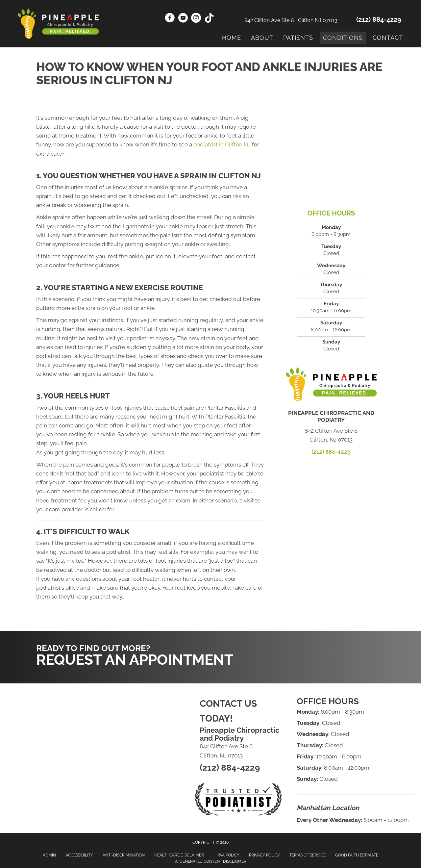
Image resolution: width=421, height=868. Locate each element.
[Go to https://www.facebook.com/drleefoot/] (170, 19)
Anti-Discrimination (124, 855)
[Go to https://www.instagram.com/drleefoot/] (196, 19)
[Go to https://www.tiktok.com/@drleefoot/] (209, 18)
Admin (49, 855)
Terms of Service (308, 855)
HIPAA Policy (226, 855)
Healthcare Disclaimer (179, 855)
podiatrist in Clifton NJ (222, 144)
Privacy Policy (264, 855)
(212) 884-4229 (379, 19)
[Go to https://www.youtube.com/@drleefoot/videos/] (183, 19)
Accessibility (79, 855)
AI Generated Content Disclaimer (211, 861)
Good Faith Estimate (357, 855)
